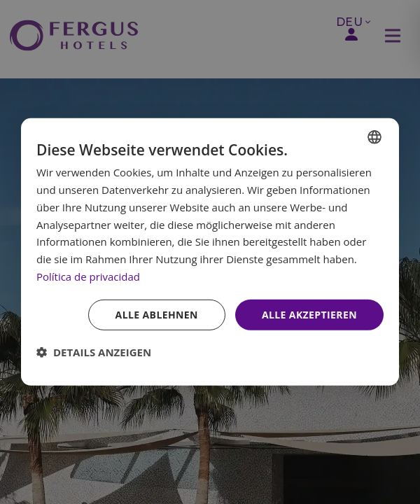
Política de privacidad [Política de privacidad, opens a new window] (88, 276)
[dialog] (210, 252)
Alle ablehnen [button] (157, 314)
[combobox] (374, 137)
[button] (94, 352)
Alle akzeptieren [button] (309, 314)
